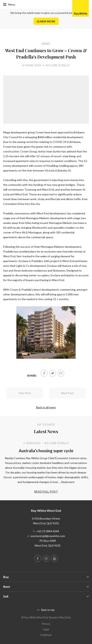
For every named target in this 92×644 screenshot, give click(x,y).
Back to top (48, 610)
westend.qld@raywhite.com (48, 536)
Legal (46, 629)
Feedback (46, 635)
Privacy (46, 624)
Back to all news (46, 407)
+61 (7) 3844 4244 (48, 531)
